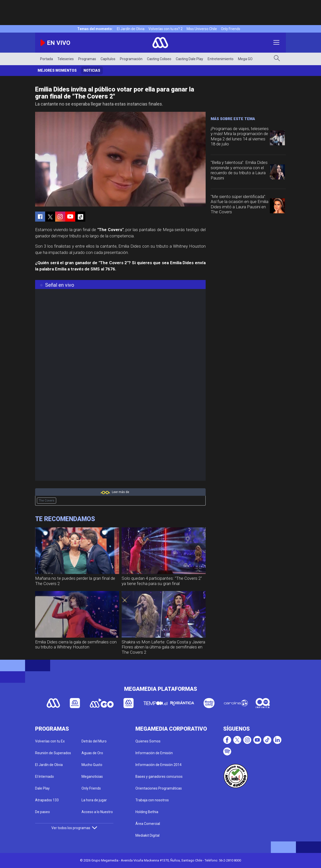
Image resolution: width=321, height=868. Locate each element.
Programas (87, 59)
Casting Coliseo (159, 59)
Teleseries (66, 59)
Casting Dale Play (189, 59)
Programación (131, 59)
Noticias (92, 70)
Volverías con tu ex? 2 (166, 29)
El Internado (45, 777)
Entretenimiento (221, 59)
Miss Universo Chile (202, 29)
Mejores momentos (57, 70)
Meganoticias (92, 777)
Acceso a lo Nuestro (97, 812)
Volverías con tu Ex (50, 741)
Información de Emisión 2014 (158, 765)
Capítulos (108, 59)
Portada (47, 59)
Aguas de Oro (92, 753)
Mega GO (245, 59)
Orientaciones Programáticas (159, 788)
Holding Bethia (147, 812)
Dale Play (42, 788)
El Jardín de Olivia (131, 29)
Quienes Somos (148, 741)
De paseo (43, 812)
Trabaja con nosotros (152, 800)
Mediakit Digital (147, 835)
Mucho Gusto (92, 765)
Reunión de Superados (53, 753)
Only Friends (231, 29)
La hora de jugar (94, 800)
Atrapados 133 (47, 800)
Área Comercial (148, 824)
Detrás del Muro (94, 741)
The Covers (47, 501)
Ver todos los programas (74, 828)
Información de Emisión (154, 753)
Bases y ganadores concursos (159, 777)
